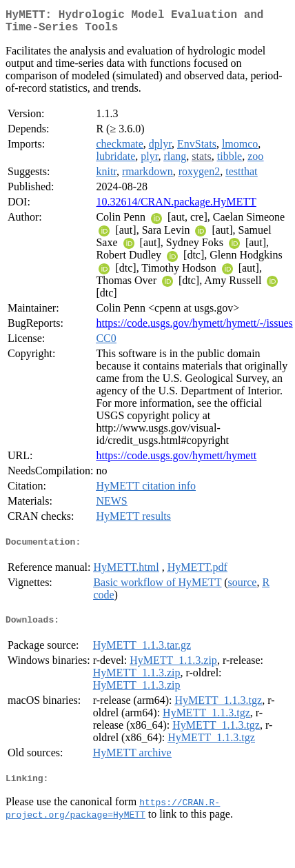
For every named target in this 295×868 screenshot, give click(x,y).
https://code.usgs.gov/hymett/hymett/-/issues (194, 329)
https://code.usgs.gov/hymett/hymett (176, 461)
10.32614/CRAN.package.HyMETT (176, 207)
